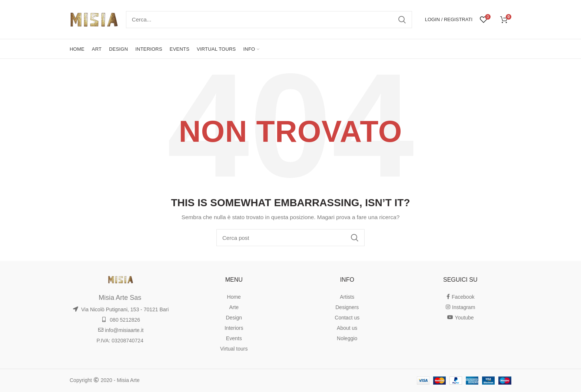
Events (234, 338)
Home (234, 297)
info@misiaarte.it (121, 330)
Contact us (347, 318)
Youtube (460, 318)
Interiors (234, 328)
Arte (234, 307)
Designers (347, 307)
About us (347, 328)
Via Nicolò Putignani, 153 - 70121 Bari (121, 309)
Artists (347, 297)
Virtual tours (234, 349)
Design (234, 318)
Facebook (460, 297)
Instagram (460, 307)
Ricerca (402, 20)
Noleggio (347, 338)
